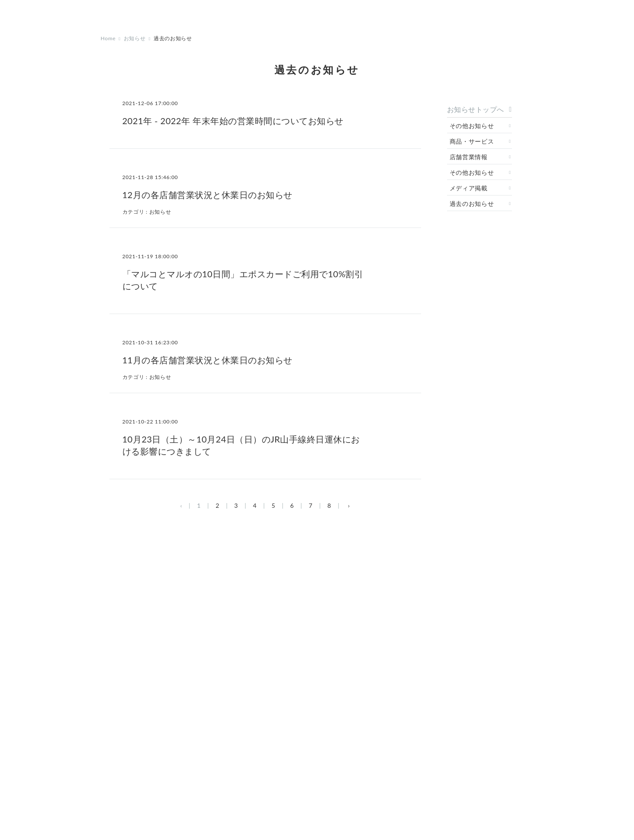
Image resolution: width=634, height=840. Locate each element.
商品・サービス (472, 141)
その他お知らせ (472, 126)
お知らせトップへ (476, 109)
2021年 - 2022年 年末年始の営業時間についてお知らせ (233, 121)
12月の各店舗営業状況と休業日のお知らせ (208, 195)
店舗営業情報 (469, 157)
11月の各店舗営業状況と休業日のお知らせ (208, 360)
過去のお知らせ (472, 204)
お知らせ (135, 38)
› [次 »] (349, 505)
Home (108, 38)
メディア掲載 (469, 188)
